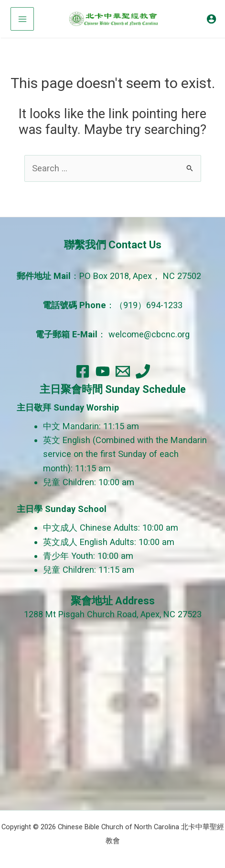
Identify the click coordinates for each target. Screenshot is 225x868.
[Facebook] (83, 371)
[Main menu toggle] (22, 19)
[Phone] (143, 371)
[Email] (123, 371)
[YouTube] (103, 371)
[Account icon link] (211, 19)
